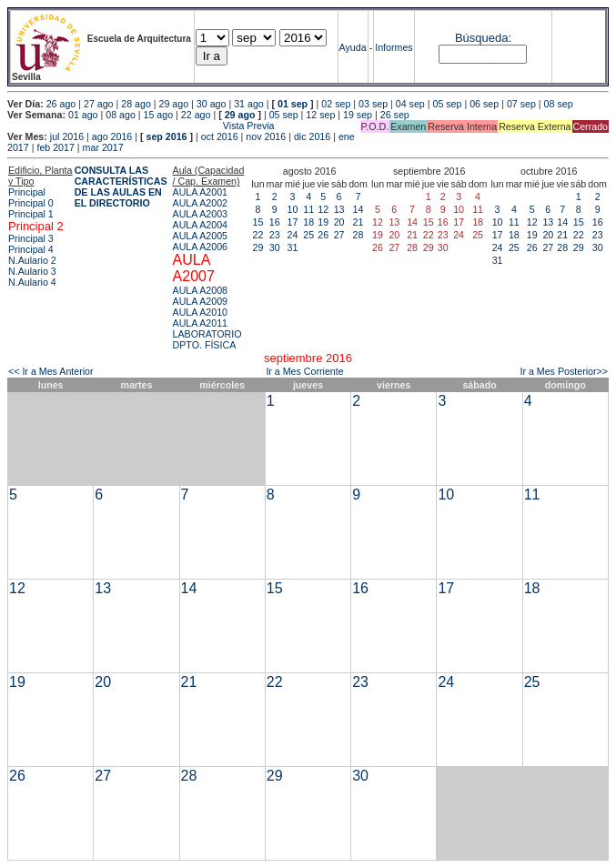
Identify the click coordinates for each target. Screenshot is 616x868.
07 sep (521, 104)
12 (323, 209)
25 (308, 235)
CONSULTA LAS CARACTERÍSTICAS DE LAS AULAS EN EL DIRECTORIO (121, 187)
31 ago (249, 104)
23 (275, 235)
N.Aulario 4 (32, 282)
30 (275, 247)
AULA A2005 (200, 236)
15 (258, 222)
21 (358, 222)
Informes (394, 47)
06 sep (484, 104)
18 (308, 222)
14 (358, 209)
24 (293, 235)
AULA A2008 (200, 290)
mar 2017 (103, 147)
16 (275, 222)
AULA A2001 (200, 192)
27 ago (99, 104)
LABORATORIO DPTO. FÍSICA (207, 339)
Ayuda (353, 47)
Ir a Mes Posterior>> (564, 371)
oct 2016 (220, 136)
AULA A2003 (200, 214)
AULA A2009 (200, 301)
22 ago (196, 115)
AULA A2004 (200, 225)
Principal (27, 192)
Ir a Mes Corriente (304, 371)
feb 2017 (55, 147)
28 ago (136, 104)
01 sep (293, 104)
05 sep (447, 104)
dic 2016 (312, 136)
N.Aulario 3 (32, 271)
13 (339, 209)
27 (339, 235)
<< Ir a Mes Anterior (51, 371)
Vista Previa (141, 126)
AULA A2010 (200, 312)
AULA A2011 (200, 323)
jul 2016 (67, 136)
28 (358, 235)
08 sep (559, 104)
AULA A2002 (200, 203)
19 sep (358, 115)
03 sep (373, 104)
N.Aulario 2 (32, 260)
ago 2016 (112, 136)
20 (339, 222)
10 (293, 209)
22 (258, 235)
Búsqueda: (483, 38)
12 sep (320, 115)
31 (293, 247)
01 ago (83, 115)
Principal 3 (31, 238)
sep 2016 (167, 136)
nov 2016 (266, 136)
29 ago (174, 104)
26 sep (395, 115)
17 (293, 222)
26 (323, 235)
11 (308, 209)
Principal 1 (31, 214)
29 (258, 247)
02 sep (336, 104)
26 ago (61, 104)
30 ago (212, 104)
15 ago (159, 115)
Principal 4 (31, 249)
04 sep (410, 104)
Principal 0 (31, 203)
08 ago (121, 115)
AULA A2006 (200, 247)
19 (323, 222)
